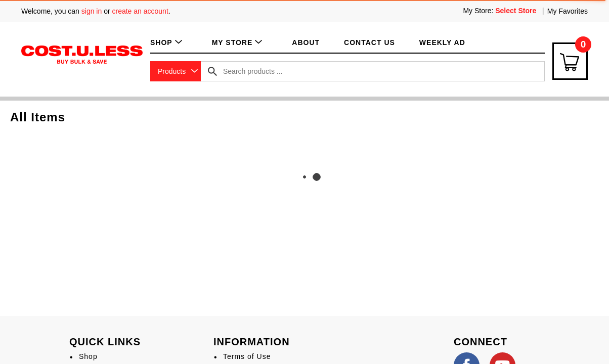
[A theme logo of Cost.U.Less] (82, 54)
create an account (140, 11)
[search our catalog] (212, 71)
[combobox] (176, 71)
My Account (100, 297)
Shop (88, 260)
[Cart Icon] (570, 61)
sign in (92, 11)
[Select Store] (517, 11)
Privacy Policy (249, 278)
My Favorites (568, 11)
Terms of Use (247, 260)
